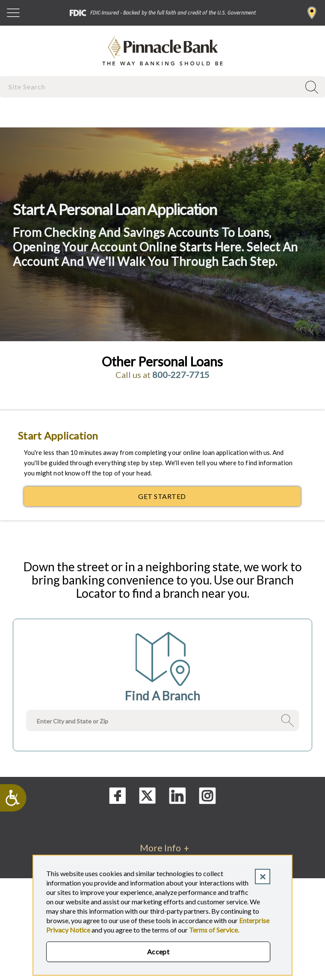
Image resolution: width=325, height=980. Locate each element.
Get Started (199, 499)
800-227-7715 (181, 375)
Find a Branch (312, 13)
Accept (158, 952)
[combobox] (151, 87)
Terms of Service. (214, 930)
